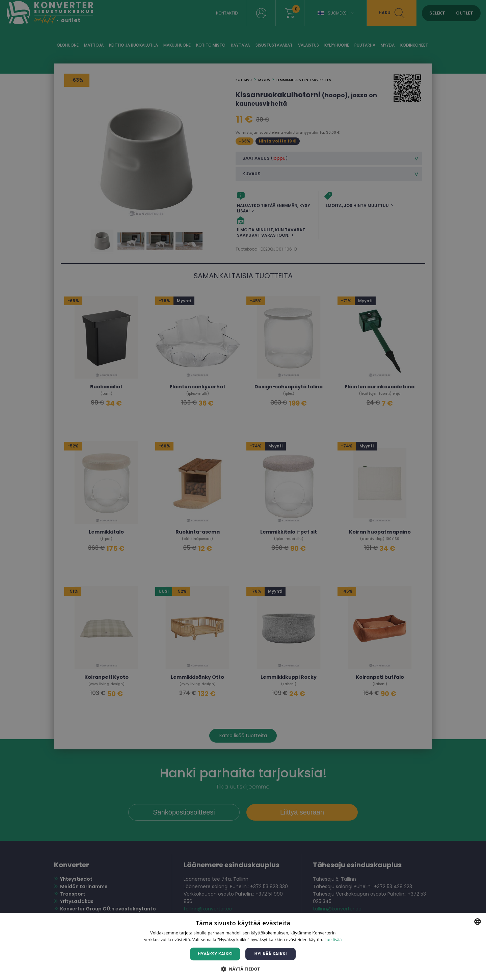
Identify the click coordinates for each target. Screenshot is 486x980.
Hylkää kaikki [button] (271, 954)
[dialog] (243, 490)
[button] (243, 969)
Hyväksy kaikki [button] (215, 954)
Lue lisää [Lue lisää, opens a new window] (333, 940)
